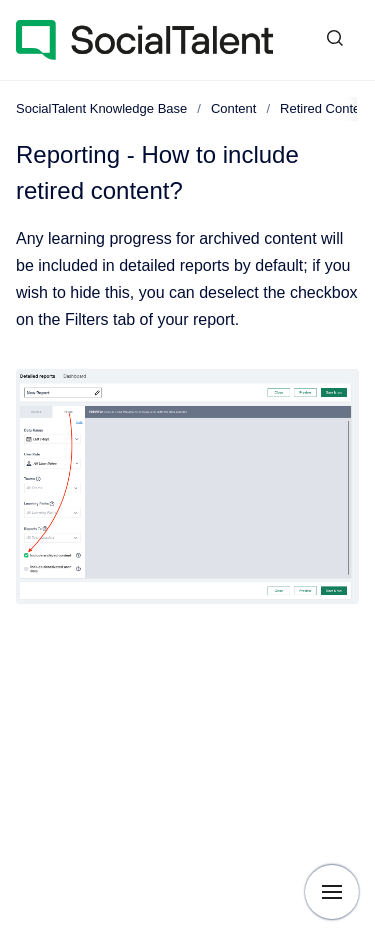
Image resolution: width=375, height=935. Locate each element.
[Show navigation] (332, 892)
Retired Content (325, 108)
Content (234, 108)
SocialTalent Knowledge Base (101, 108)
